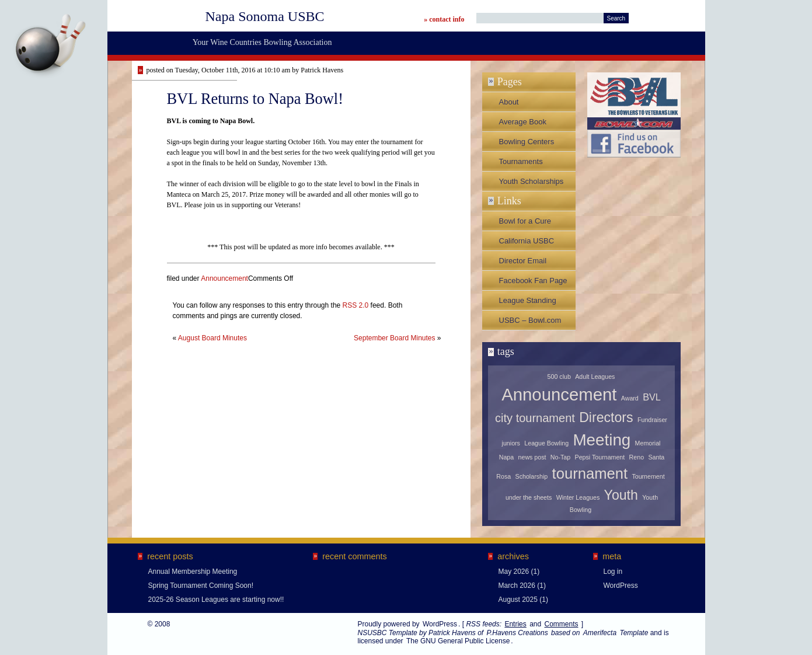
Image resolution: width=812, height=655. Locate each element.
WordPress (621, 586)
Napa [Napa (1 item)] (506, 457)
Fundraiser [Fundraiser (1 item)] (652, 420)
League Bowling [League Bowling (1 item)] (546, 443)
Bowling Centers (527, 142)
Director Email (523, 261)
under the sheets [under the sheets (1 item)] (529, 497)
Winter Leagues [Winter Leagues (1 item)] (578, 497)
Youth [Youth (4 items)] (621, 495)
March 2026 (517, 586)
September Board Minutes (394, 338)
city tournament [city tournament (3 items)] (535, 418)
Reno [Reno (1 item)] (637, 457)
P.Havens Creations (517, 633)
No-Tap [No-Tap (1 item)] (560, 457)
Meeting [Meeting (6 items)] (602, 440)
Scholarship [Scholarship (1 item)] (532, 476)
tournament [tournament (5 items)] (590, 473)
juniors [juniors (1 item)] (511, 443)
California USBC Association (527, 243)
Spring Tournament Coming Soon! (201, 586)
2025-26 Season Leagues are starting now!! (216, 600)
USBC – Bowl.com (530, 320)
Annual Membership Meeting (193, 572)
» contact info (444, 19)
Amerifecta (600, 633)
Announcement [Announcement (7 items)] (559, 394)
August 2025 (518, 600)
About (509, 102)
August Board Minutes (212, 338)
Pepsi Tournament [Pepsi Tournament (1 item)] (600, 457)
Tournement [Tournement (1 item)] (648, 476)
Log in (613, 572)
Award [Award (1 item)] (630, 398)
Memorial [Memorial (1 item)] (648, 443)
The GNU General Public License (458, 641)
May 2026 (514, 572)
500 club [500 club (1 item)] (559, 377)
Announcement (224, 278)
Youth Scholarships (532, 181)
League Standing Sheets (528, 303)
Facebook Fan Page (533, 281)
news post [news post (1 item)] (532, 457)
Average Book (523, 122)
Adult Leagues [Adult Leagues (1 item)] (595, 377)
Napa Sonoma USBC (265, 16)
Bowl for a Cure (525, 221)
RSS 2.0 (356, 305)
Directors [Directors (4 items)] (606, 417)
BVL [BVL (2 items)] (652, 397)
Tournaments (521, 161)
